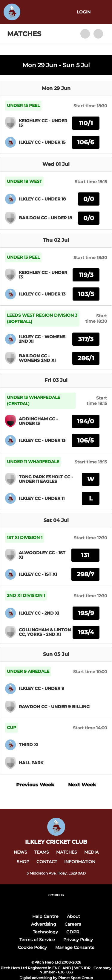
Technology (45, 932)
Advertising (44, 924)
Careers (73, 924)
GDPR (73, 932)
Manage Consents (75, 947)
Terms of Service (37, 940)
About (73, 916)
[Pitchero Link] (56, 903)
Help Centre (45, 916)
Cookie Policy (32, 947)
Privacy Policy (78, 940)
